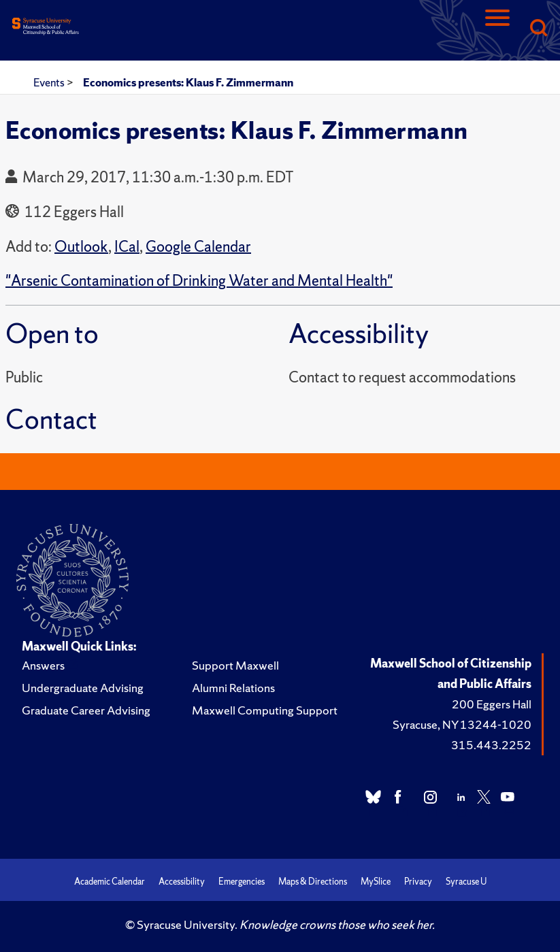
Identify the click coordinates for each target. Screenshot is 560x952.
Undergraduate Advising (83, 688)
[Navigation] (497, 29)
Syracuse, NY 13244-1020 (462, 724)
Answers (43, 665)
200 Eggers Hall (492, 704)
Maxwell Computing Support (265, 710)
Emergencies (242, 882)
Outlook (81, 247)
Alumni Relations (233, 688)
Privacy (418, 882)
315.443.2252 (491, 745)
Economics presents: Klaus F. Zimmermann (188, 82)
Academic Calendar (110, 882)
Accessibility (182, 882)
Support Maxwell (235, 665)
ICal (127, 247)
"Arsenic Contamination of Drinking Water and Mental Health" (199, 281)
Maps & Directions (313, 882)
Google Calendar (198, 247)
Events (50, 82)
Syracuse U (466, 882)
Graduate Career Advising (86, 710)
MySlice (376, 882)
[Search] (538, 29)
